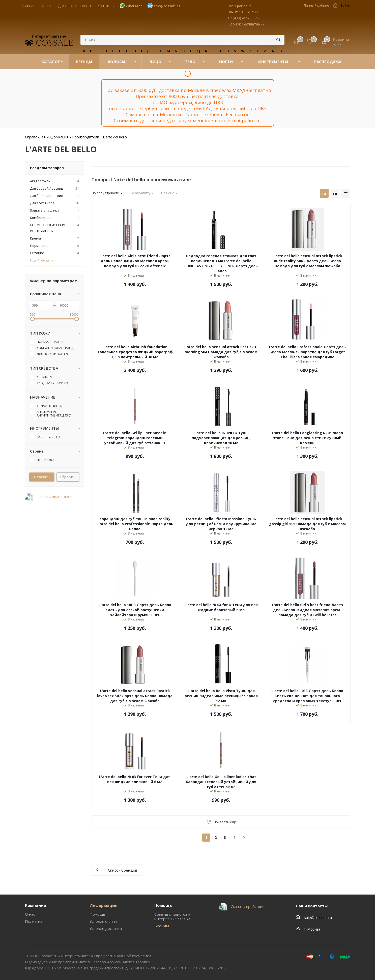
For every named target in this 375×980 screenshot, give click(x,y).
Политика (34, 921)
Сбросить (68, 477)
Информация (104, 905)
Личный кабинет (317, 5)
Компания (36, 905)
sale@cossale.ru (167, 6)
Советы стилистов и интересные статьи (172, 916)
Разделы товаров (47, 168)
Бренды (162, 926)
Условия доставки (106, 928)
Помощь (97, 914)
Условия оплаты (104, 921)
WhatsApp (134, 6)
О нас (30, 914)
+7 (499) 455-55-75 (243, 18)
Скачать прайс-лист (54, 497)
